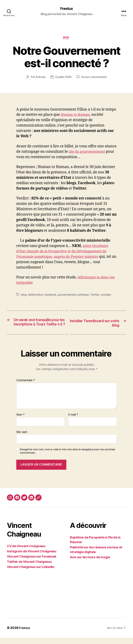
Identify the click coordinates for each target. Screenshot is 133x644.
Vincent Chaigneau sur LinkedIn (31, 573)
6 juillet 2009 (63, 78)
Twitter (96, 295)
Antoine (40, 78)
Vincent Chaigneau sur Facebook (32, 563)
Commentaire (26, 387)
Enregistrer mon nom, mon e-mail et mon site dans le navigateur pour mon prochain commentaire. (67, 457)
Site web (22, 438)
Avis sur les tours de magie (90, 564)
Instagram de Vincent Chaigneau (32, 558)
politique (84, 295)
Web (67, 38)
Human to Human (76, 116)
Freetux (66, 9)
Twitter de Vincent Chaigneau (29, 568)
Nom (20, 421)
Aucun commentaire (95, 78)
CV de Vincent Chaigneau (26, 552)
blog (24, 295)
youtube (107, 295)
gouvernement (68, 295)
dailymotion (36, 295)
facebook (51, 295)
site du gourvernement (88, 152)
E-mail (73, 421)
